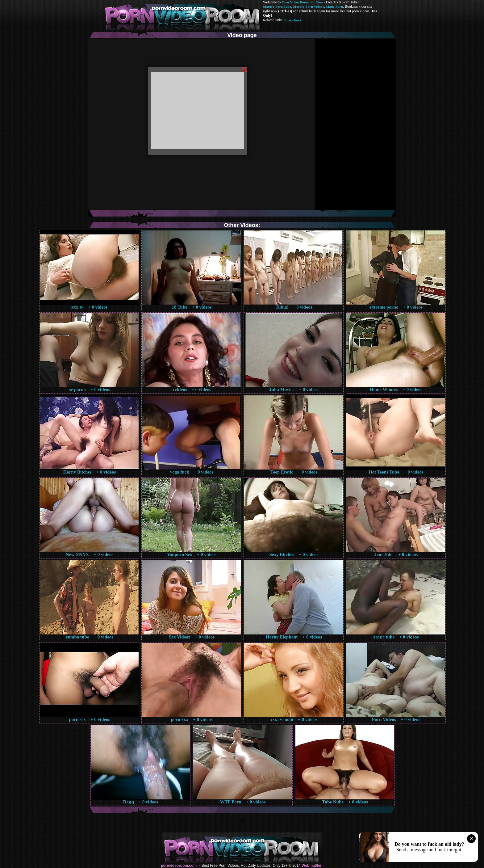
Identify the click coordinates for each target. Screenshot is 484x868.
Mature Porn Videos (309, 6)
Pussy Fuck (293, 20)
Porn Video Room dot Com (302, 2)
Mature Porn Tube (277, 6)
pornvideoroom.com (179, 866)
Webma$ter (311, 866)
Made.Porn (334, 6)
